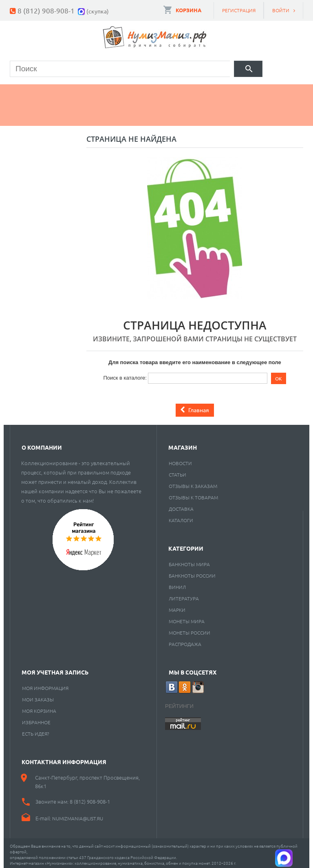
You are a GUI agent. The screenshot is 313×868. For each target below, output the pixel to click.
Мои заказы (38, 696)
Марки (143, 92)
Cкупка (81, 112)
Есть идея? (36, 730)
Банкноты (89, 92)
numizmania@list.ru (78, 815)
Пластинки (245, 92)
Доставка (181, 505)
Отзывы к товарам (193, 494)
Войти (281, 10)
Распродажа (185, 641)
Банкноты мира (189, 561)
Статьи (177, 471)
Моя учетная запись (55, 669)
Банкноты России (192, 572)
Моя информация (45, 685)
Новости (180, 460)
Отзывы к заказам (193, 483)
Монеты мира (187, 618)
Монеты (32, 92)
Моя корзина (39, 708)
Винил (177, 584)
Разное (31, 112)
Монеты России (190, 629)
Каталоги (181, 517)
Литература (184, 595)
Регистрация (239, 10)
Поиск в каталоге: (125, 375)
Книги (190, 92)
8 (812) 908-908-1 (46, 10)
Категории (186, 545)
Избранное (36, 719)
